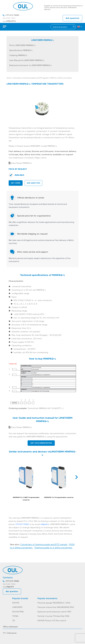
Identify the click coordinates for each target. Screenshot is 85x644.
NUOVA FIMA (18, 612)
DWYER (16, 603)
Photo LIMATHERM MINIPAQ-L (22, 45)
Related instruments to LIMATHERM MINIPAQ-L (31, 65)
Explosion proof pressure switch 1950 (54, 612)
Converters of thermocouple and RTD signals (31, 78)
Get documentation (41, 443)
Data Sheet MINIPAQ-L (20, 163)
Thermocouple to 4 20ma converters (53, 548)
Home (9, 78)
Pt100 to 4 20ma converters (61, 78)
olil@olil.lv (11, 21)
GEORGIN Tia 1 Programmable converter (59, 497)
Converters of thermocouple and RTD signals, (44, 544)
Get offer (16, 183)
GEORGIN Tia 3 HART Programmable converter (26, 499)
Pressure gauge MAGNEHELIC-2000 (54, 603)
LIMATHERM (17, 607)
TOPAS (15, 616)
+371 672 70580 (12, 15)
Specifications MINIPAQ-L (21, 50)
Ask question (72, 18)
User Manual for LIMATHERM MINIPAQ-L (27, 60)
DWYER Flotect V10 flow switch (52, 621)
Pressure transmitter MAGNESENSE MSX (56, 607)
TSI (14, 621)
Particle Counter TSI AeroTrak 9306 (53, 616)
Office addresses (10, 627)
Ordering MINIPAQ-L (18, 55)
